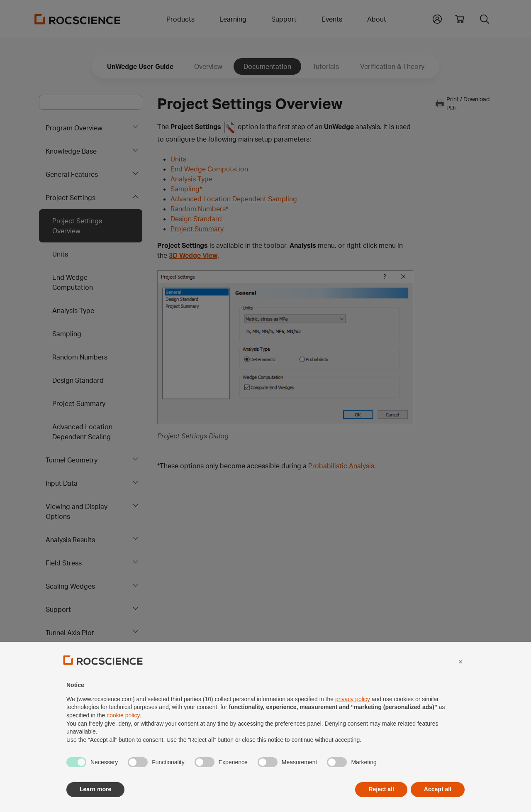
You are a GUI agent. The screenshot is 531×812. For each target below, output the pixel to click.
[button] (460, 680)
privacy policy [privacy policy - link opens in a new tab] (353, 717)
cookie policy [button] (123, 734)
